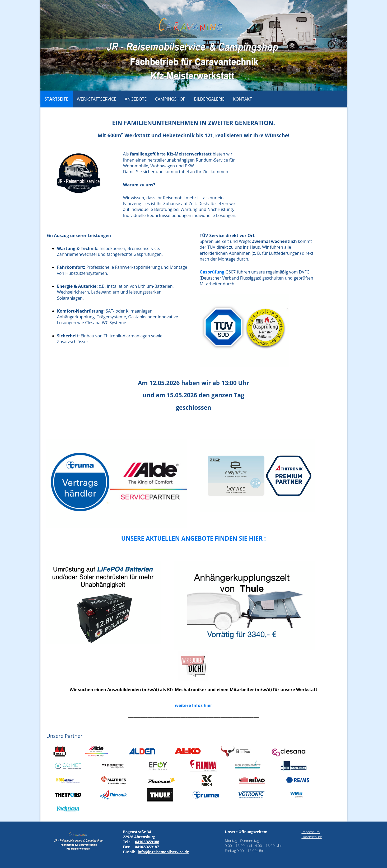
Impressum (311, 832)
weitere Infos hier (193, 705)
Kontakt (243, 99)
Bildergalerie (209, 99)
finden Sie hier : (240, 538)
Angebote (136, 99)
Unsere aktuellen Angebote (168, 538)
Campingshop (170, 99)
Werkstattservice (97, 99)
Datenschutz (312, 837)
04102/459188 (147, 842)
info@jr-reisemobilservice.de (163, 852)
